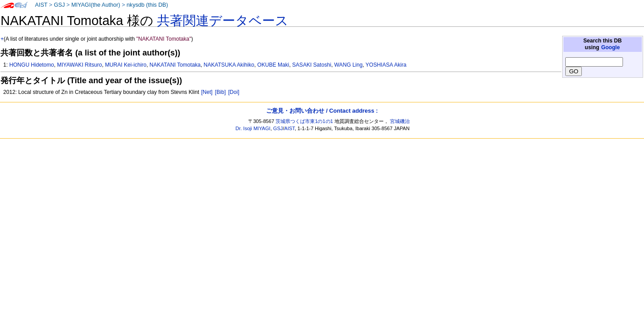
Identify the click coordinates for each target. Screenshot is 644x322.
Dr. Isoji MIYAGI (253, 128)
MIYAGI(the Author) (95, 5)
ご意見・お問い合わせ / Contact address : (322, 111)
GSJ (59, 5)
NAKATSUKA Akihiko (229, 65)
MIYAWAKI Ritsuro (80, 65)
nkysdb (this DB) (147, 5)
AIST (41, 5)
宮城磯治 (400, 121)
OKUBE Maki (273, 65)
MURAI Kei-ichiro (126, 65)
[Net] (207, 92)
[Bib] (220, 92)
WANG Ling (348, 65)
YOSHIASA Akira (386, 65)
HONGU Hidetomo (32, 65)
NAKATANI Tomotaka (175, 65)
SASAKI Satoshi (311, 65)
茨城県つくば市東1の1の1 (304, 121)
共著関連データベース (223, 21)
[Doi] (234, 92)
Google (610, 47)
